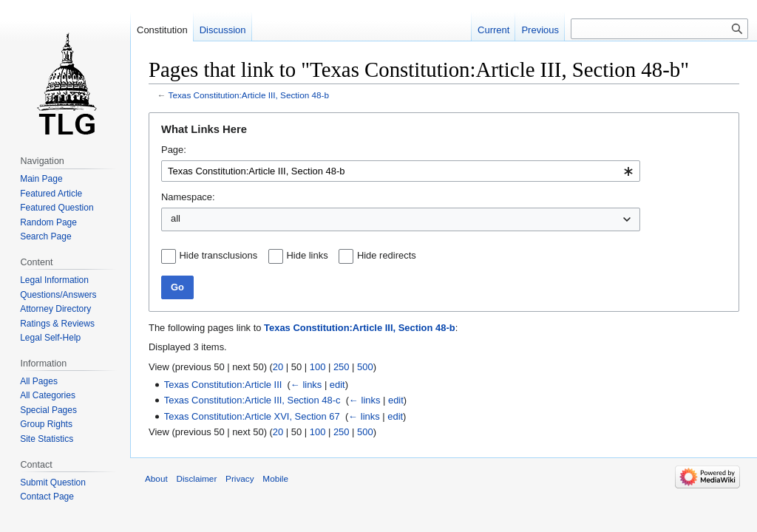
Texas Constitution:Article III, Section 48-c (252, 400)
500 (365, 367)
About (156, 478)
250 (342, 367)
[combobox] (401, 171)
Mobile (275, 478)
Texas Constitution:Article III (223, 385)
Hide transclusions (219, 255)
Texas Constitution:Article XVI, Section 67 (252, 416)
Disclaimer (196, 478)
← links (306, 385)
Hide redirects (387, 255)
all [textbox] (176, 218)
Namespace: (188, 197)
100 (318, 367)
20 (278, 367)
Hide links (308, 255)
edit (337, 385)
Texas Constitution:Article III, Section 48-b (249, 95)
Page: (174, 150)
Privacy (240, 478)
